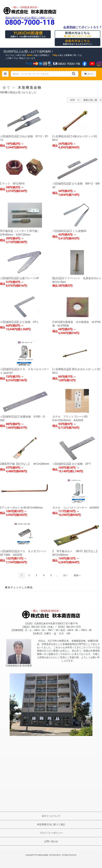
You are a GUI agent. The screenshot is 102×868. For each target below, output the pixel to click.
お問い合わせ (51, 841)
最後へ (77, 575)
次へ (66, 575)
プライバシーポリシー (51, 833)
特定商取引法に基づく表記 (51, 824)
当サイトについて (51, 816)
